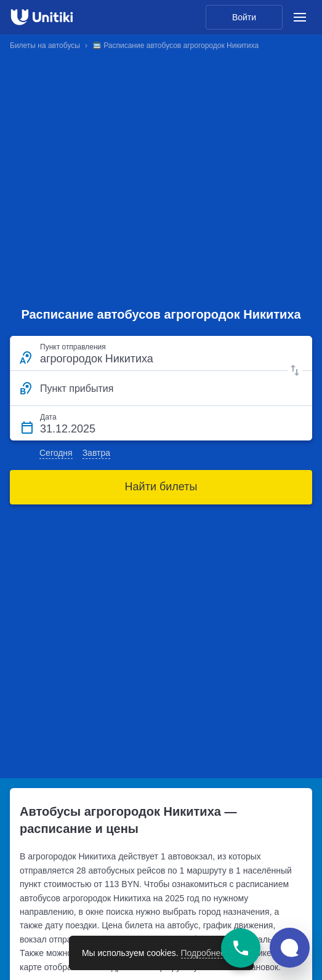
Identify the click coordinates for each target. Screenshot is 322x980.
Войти (244, 17)
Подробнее (203, 953)
